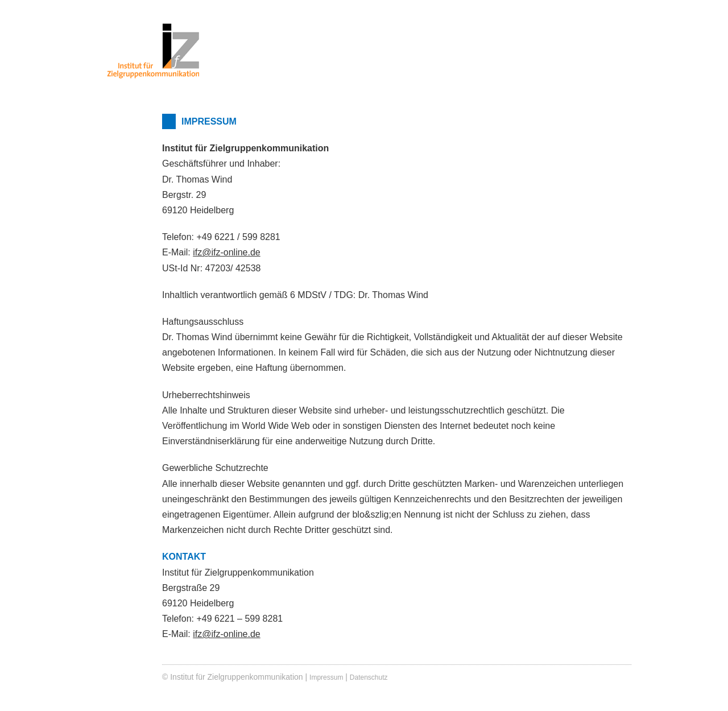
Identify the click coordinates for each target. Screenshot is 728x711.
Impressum (326, 677)
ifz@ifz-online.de (227, 252)
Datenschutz (369, 677)
